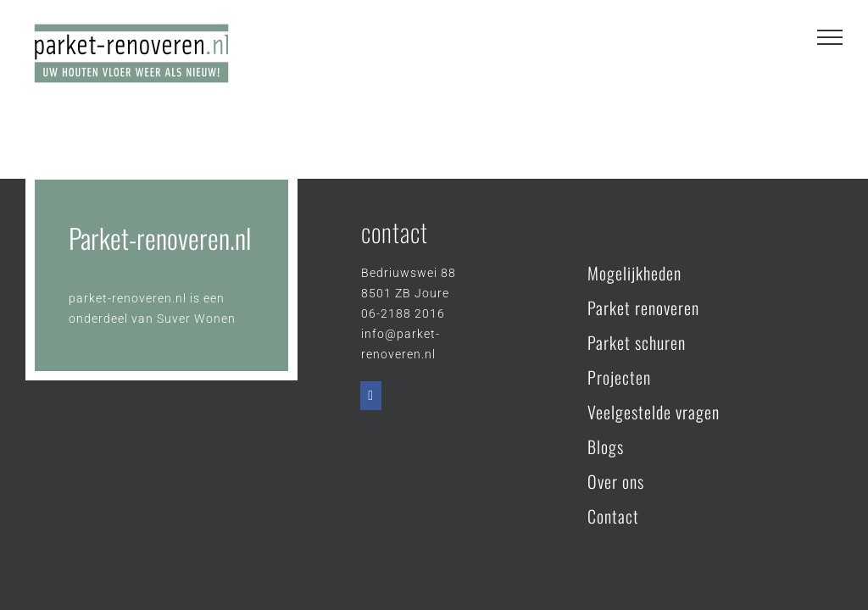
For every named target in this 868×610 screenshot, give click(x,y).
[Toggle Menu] (830, 37)
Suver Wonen (196, 319)
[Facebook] (371, 396)
